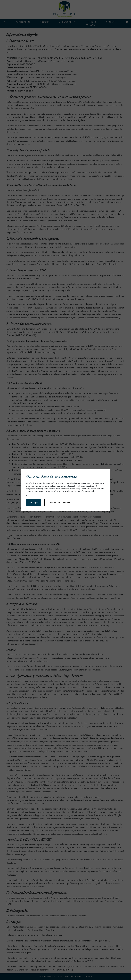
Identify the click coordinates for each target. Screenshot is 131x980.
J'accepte (34, 502)
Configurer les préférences (60, 502)
